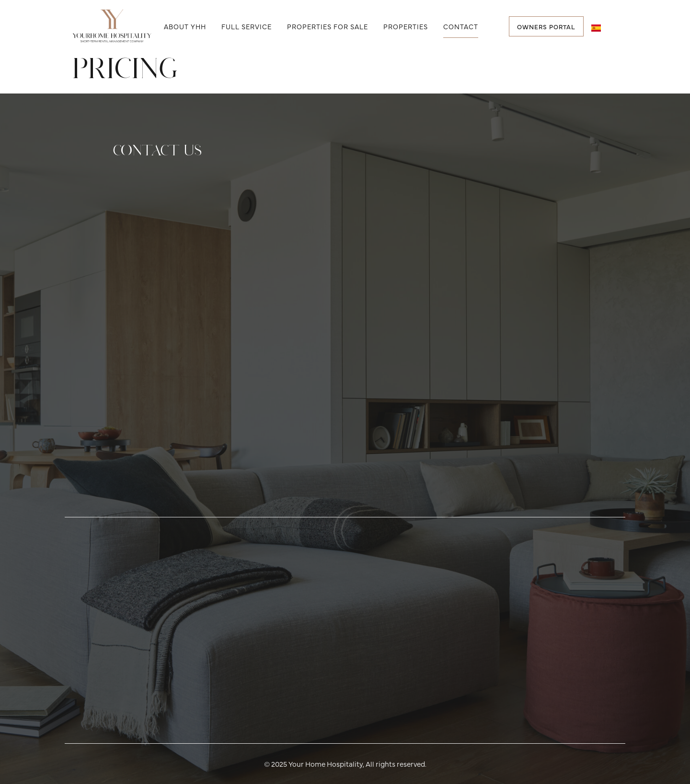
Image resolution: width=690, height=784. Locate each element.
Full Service (247, 26)
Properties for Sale (328, 26)
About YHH (185, 26)
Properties (406, 26)
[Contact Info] (343, 344)
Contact (461, 26)
